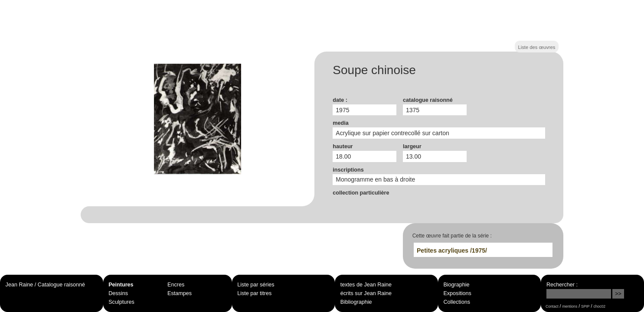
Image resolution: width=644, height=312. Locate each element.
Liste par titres (254, 293)
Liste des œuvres (537, 47)
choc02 (599, 306)
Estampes (180, 293)
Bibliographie (356, 302)
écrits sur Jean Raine (366, 293)
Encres (176, 285)
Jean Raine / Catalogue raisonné (45, 285)
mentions (570, 306)
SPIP (585, 306)
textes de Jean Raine (366, 285)
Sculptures (121, 302)
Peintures (121, 285)
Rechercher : (562, 285)
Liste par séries (256, 285)
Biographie (456, 285)
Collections (457, 302)
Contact (552, 306)
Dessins (118, 293)
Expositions (457, 293)
